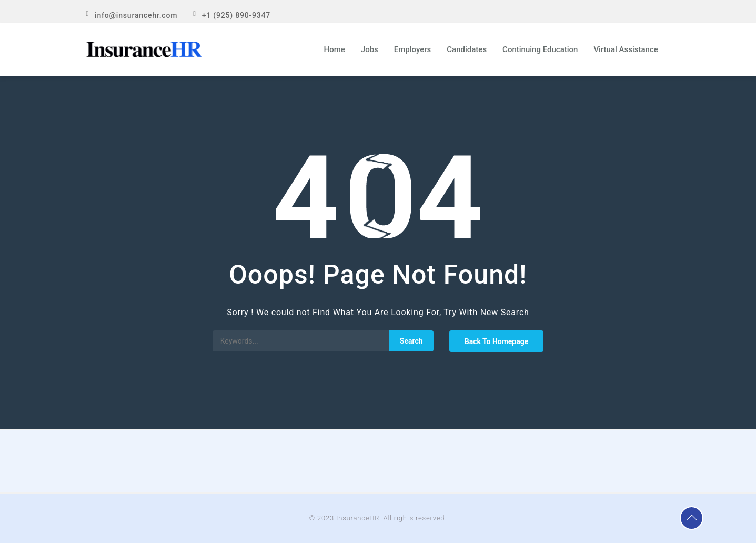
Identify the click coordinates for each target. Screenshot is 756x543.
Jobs (370, 49)
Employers (413, 49)
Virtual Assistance (626, 49)
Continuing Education (540, 49)
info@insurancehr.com (136, 15)
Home (335, 49)
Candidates (467, 49)
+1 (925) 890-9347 (236, 15)
